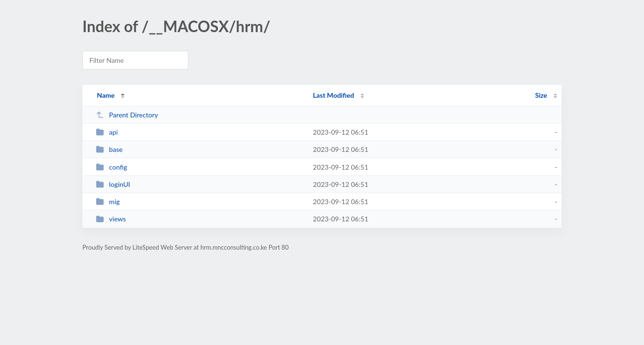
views (111, 219)
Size (541, 95)
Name (106, 95)
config (111, 167)
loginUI (113, 184)
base (109, 149)
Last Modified (333, 95)
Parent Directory (127, 115)
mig (108, 201)
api (107, 132)
